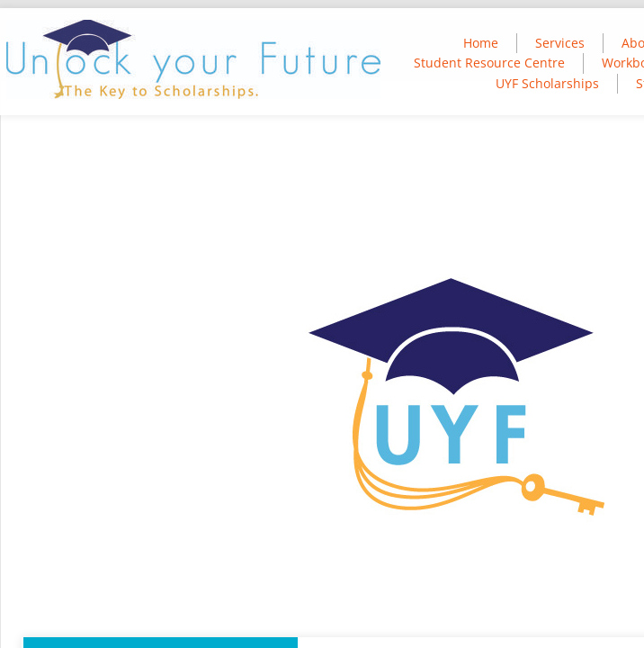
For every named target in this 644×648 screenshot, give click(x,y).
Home (481, 43)
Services (560, 43)
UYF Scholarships (547, 83)
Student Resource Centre (489, 63)
